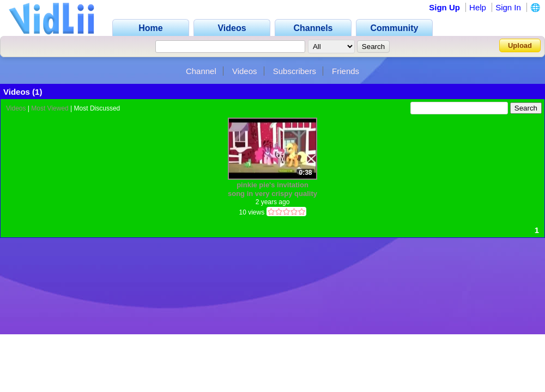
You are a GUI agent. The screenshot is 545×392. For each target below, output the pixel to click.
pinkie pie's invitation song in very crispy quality (272, 189)
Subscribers (295, 71)
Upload (520, 45)
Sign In (508, 7)
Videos (245, 71)
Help (478, 7)
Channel (201, 71)
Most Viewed (50, 108)
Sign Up (444, 7)
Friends (346, 71)
